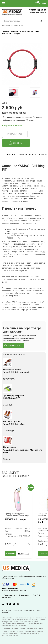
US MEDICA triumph (16, 519)
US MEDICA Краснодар (10, 633)
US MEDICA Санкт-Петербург (13, 632)
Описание (10, 155)
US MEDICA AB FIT (24, 397)
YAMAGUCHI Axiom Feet (24, 423)
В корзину (16, 143)
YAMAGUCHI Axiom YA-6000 (24, 371)
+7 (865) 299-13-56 (37, 10)
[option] (14, 92)
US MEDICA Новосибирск (34, 632)
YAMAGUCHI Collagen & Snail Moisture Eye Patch (24, 450)
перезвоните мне (13, 345)
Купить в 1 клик (15, 134)
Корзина (42, 3)
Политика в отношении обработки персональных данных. (23, 628)
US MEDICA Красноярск (28, 633)
